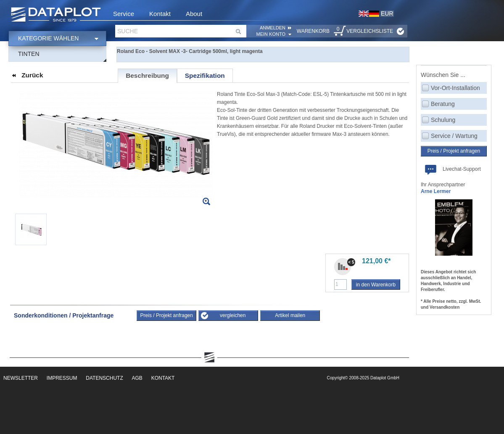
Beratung (443, 104)
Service (124, 14)
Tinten (29, 54)
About (194, 14)
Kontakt (160, 14)
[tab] (147, 76)
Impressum (62, 378)
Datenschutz (104, 378)
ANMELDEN (273, 28)
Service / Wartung (454, 136)
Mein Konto (271, 34)
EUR (387, 13)
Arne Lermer (436, 191)
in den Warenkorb (376, 285)
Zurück (32, 75)
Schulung (443, 120)
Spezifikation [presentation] (205, 75)
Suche (128, 31)
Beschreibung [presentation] (147, 75)
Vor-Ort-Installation (455, 88)
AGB (137, 378)
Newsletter (21, 378)
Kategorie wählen (48, 38)
